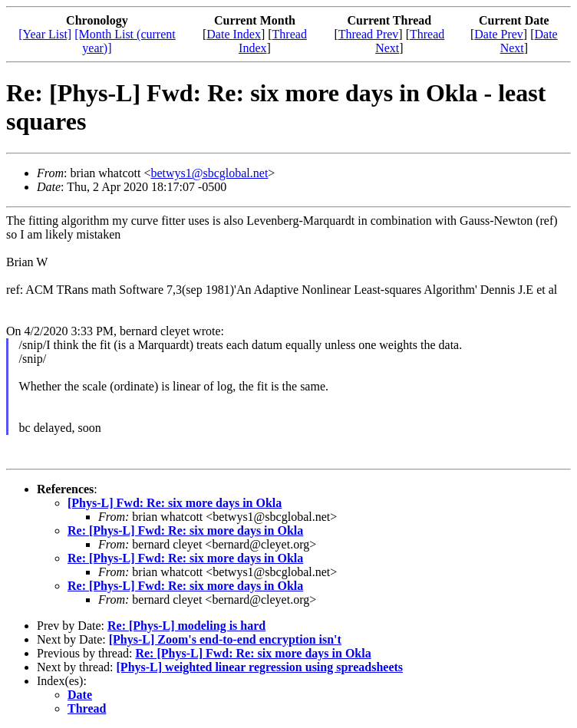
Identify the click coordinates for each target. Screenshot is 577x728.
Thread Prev (369, 34)
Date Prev (499, 34)
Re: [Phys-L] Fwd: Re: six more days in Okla (185, 530)
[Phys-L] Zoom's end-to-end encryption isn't (225, 639)
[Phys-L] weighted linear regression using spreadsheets (260, 667)
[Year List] (45, 34)
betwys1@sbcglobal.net (209, 173)
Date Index (234, 34)
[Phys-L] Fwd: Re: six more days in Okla (175, 503)
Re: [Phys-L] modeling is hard (186, 626)
